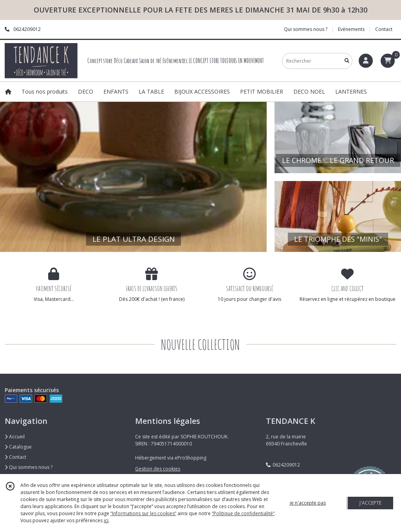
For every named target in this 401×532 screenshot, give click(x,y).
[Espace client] (366, 61)
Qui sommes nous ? (29, 467)
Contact (384, 29)
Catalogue (18, 447)
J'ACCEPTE (370, 503)
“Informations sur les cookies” (143, 513)
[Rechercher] (347, 61)
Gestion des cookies (158, 469)
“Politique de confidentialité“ (243, 513)
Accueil (15, 437)
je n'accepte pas (308, 503)
